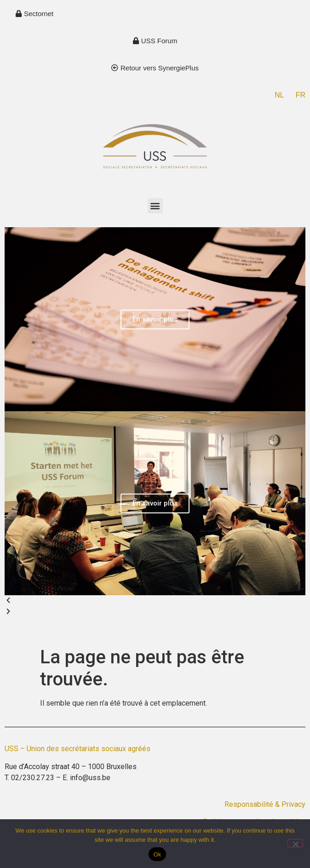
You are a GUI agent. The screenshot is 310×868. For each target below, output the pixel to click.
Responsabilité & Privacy (265, 804)
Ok (157, 854)
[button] (155, 206)
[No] (295, 843)
